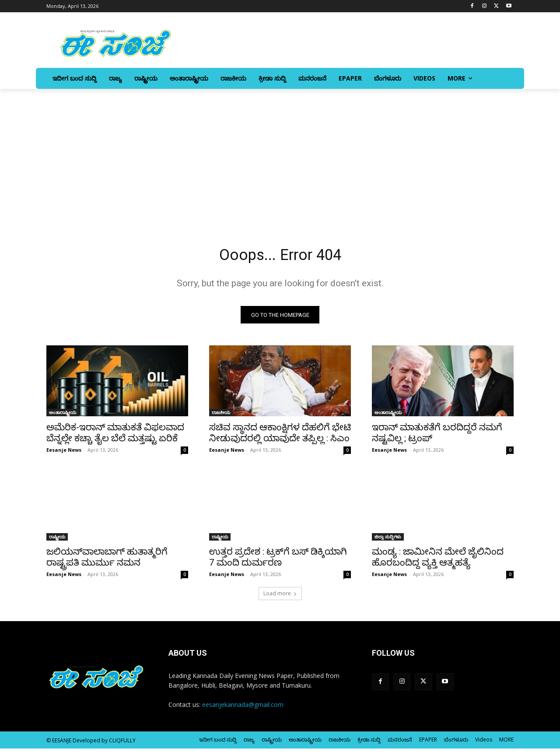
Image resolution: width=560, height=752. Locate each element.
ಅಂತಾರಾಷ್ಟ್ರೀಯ (63, 416)
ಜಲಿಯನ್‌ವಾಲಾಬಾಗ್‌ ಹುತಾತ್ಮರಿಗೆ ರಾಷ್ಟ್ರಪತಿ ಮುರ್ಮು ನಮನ (107, 560)
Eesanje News (64, 453)
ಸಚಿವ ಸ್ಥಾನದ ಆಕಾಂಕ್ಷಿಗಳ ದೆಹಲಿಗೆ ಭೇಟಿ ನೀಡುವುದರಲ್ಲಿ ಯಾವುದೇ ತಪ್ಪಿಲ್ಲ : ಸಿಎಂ (280, 436)
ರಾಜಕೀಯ (221, 416)
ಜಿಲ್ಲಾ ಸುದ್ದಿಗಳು (388, 540)
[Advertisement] (280, 155)
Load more (280, 597)
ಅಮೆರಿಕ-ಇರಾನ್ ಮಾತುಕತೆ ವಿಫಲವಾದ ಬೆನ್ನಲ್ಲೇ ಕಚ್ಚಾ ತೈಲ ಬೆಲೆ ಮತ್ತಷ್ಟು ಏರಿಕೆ (115, 436)
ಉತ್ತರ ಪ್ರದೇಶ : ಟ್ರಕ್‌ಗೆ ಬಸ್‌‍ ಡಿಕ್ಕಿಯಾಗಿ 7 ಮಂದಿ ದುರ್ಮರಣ (278, 560)
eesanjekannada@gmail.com (243, 708)
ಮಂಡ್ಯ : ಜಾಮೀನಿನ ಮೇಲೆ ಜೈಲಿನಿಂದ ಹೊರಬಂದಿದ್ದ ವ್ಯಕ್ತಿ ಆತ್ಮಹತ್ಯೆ (438, 560)
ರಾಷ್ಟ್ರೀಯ (57, 540)
